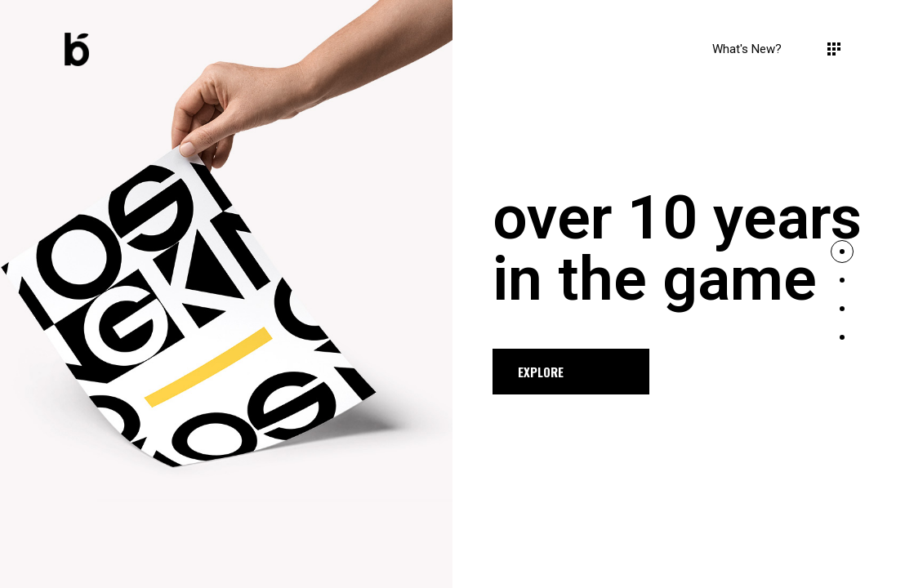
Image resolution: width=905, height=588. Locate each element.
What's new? (747, 49)
